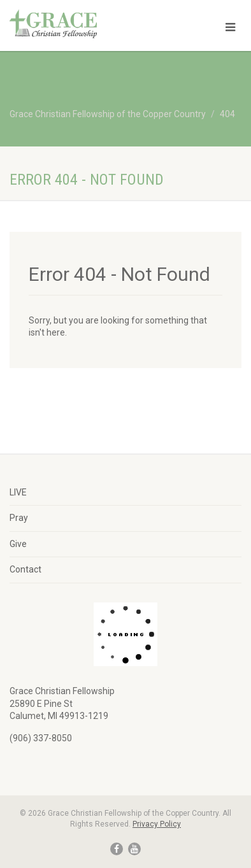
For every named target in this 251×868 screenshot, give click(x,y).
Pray (19, 518)
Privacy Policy (157, 824)
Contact (25, 569)
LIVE (18, 492)
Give (18, 544)
